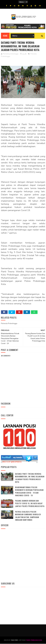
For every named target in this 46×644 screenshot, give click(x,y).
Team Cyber (14, 640)
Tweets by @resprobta (12, 462)
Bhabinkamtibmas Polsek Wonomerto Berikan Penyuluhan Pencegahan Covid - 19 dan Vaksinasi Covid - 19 (29, 492)
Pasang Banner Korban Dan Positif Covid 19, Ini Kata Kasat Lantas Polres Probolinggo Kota (30, 504)
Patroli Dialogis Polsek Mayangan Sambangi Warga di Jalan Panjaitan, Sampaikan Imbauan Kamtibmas (28, 516)
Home (5, 36)
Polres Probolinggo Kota (34, 640)
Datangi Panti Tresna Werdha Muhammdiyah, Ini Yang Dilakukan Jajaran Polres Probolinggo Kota (30, 478)
